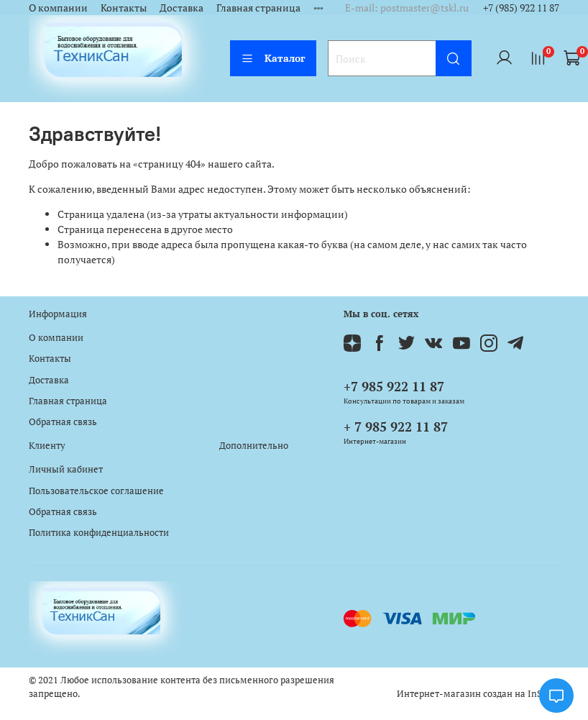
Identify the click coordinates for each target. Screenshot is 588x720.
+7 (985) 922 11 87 (521, 8)
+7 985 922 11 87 (394, 386)
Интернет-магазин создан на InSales (478, 694)
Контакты (124, 8)
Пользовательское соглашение (96, 491)
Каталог (273, 58)
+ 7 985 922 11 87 (396, 427)
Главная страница (258, 8)
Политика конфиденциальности (99, 533)
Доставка (182, 8)
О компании (58, 8)
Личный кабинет (66, 469)
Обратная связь (63, 422)
